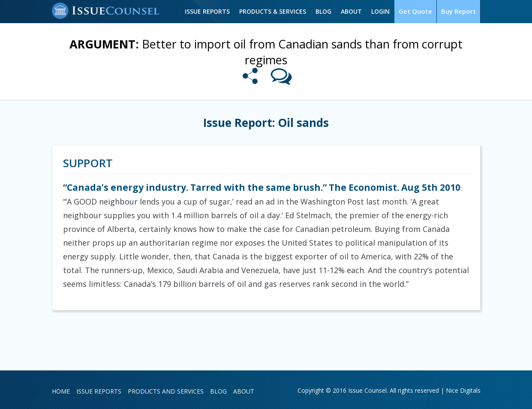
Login (380, 11)
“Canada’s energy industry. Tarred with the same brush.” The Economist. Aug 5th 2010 (262, 187)
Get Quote (415, 11)
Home (61, 391)
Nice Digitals (463, 390)
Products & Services (273, 11)
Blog (323, 11)
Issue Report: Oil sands (266, 123)
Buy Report (458, 11)
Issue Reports (207, 11)
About (351, 11)
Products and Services (166, 391)
